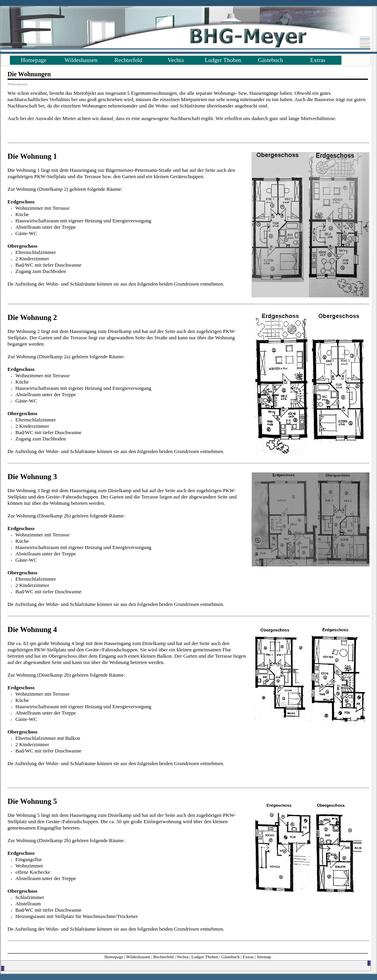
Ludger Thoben (223, 60)
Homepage (34, 60)
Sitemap (264, 957)
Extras (318, 60)
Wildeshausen (81, 60)
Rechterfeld (128, 60)
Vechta (176, 60)
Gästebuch (270, 60)
